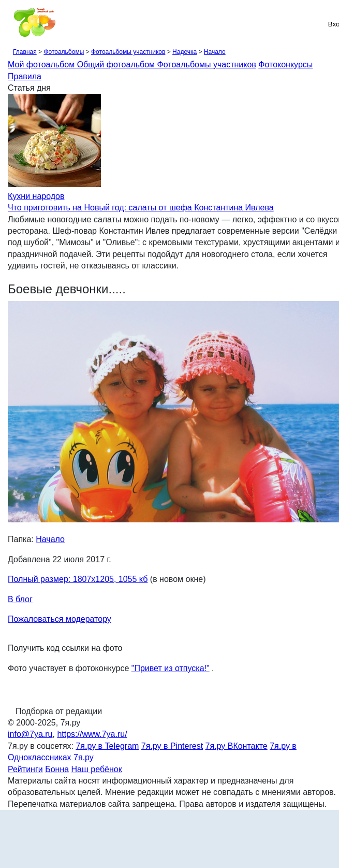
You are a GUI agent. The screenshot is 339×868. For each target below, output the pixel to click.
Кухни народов (36, 196)
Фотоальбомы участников (128, 52)
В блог (20, 599)
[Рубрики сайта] (11, 24)
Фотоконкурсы (285, 65)
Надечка (185, 52)
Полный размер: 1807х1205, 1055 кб (78, 579)
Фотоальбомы (64, 52)
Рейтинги (25, 769)
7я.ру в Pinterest (172, 746)
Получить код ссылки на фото (65, 648)
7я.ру (84, 757)
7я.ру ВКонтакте (237, 746)
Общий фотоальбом (117, 65)
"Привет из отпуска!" (171, 668)
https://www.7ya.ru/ (92, 734)
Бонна (57, 769)
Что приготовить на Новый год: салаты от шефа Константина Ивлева (141, 208)
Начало (215, 52)
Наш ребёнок (97, 769)
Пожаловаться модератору (60, 619)
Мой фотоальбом (42, 65)
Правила (25, 76)
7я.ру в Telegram (107, 746)
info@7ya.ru (30, 734)
